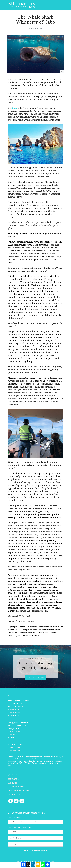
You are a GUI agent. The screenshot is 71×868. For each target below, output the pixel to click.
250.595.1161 (15, 710)
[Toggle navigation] (66, 5)
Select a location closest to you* (20, 827)
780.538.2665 (15, 748)
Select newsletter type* (16, 817)
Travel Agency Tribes (48, 862)
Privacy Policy (15, 794)
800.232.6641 (15, 751)
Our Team (12, 783)
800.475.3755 (15, 713)
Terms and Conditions (18, 791)
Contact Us (13, 779)
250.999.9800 (15, 732)
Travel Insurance (16, 787)
